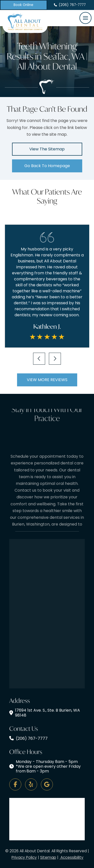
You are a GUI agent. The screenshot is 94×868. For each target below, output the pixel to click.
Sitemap (48, 857)
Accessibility (71, 857)
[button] (85, 18)
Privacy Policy (24, 857)
